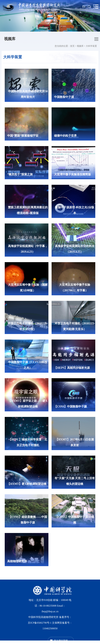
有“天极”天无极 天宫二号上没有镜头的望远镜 (75, 481)
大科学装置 (91, 46)
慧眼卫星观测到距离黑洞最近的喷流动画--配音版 (28, 210)
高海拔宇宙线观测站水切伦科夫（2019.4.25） (75, 249)
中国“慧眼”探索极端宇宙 (23, 136)
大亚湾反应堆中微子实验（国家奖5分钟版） (28, 288)
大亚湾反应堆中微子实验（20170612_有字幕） (75, 288)
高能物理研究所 (17, 561)
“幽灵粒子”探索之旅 (20, 174)
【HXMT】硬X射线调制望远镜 (27, 484)
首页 (72, 46)
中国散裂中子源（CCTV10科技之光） (28, 365)
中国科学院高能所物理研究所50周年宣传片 (28, 94)
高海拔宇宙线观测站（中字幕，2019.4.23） (28, 249)
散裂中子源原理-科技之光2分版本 (75, 210)
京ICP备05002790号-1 (40, 623)
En (84, 7)
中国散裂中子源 (64, 97)
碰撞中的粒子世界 (65, 136)
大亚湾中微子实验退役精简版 (72, 174)
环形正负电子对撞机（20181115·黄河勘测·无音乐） (75, 326)
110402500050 (50, 628)
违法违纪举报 (61, 640)
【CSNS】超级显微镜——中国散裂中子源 (28, 520)
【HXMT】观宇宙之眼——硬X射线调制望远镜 (28, 404)
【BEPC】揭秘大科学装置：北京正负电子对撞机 (28, 442)
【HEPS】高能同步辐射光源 (72, 368)
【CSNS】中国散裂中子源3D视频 (75, 520)
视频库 (10, 39)
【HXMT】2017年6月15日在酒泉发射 (75, 442)
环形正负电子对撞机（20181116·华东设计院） (28, 326)
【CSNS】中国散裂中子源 (70, 406)
